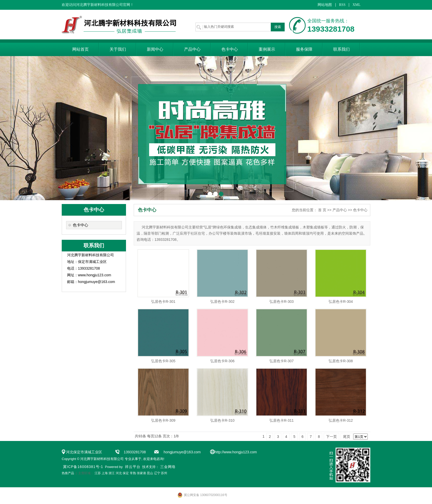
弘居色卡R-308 (341, 361)
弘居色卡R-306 (222, 361)
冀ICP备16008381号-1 (83, 467)
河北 (119, 473)
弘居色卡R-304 (341, 302)
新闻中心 (155, 49)
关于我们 (118, 49)
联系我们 (341, 49)
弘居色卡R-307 (282, 361)
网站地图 (325, 5)
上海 (105, 473)
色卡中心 (230, 49)
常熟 (133, 473)
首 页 (322, 210)
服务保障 (304, 49)
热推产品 (68, 473)
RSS (342, 5)
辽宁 (157, 473)
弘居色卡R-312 (341, 420)
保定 (126, 473)
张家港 (141, 473)
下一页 (331, 437)
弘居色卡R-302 (222, 302)
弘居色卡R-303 (282, 302)
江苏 (98, 473)
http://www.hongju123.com (236, 452)
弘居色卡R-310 (222, 420)
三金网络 (168, 467)
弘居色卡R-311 (282, 420)
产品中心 (192, 49)
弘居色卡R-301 (163, 302)
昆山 (150, 473)
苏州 (164, 473)
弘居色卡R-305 (163, 361)
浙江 (112, 473)
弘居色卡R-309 (163, 420)
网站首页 (80, 49)
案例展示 (267, 49)
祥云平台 (133, 467)
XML (357, 5)
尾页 (347, 437)
